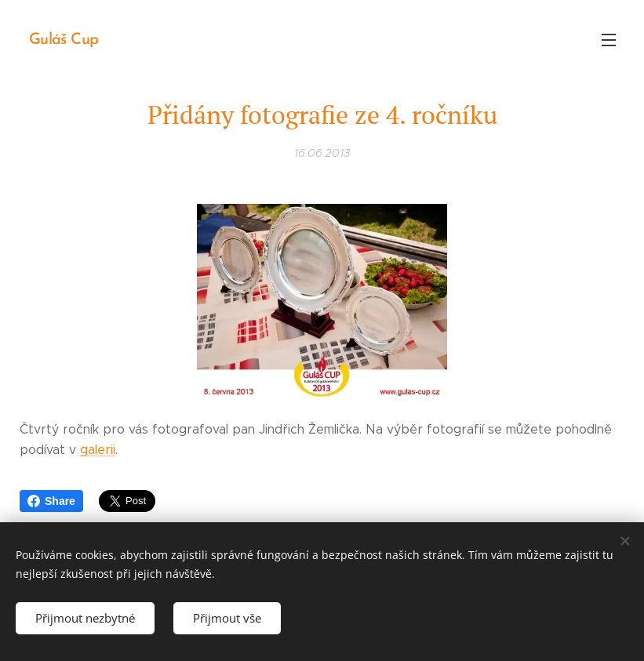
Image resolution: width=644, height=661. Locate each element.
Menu (609, 40)
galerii (98, 450)
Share (51, 501)
